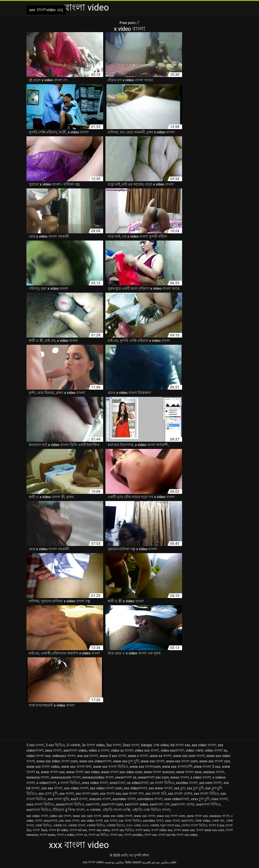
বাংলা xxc (116, 835)
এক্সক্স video (202, 821)
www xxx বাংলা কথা (76, 767)
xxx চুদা (180, 788)
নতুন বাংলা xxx (170, 825)
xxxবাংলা (93, 804)
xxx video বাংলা (76, 788)
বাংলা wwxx (47, 835)
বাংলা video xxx (162, 830)
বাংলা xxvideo (134, 835)
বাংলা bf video (59, 830)
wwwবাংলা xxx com (153, 777)
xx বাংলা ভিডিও (162, 783)
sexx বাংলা (53, 750)
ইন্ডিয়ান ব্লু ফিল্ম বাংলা (69, 810)
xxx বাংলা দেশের (180, 794)
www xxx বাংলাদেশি (177, 767)
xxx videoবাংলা (135, 788)
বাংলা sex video (99, 830)
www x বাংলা (138, 756)
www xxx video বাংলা (118, 816)
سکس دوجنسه (114, 862)
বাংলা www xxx (184, 830)
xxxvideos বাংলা (150, 799)
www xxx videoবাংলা (95, 761)
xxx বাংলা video (93, 862)
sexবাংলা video (75, 750)
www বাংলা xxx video (83, 772)
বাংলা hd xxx (78, 830)
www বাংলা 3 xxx (207, 767)
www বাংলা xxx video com (122, 772)
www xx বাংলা (161, 756)
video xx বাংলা (122, 750)
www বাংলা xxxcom (159, 772)
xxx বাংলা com (87, 794)
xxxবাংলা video (136, 804)
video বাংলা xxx (39, 756)
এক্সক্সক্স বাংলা (76, 825)
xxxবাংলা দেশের (183, 804)
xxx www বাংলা (161, 788)
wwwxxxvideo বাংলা (98, 777)
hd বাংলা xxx (180, 745)
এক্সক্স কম (218, 821)
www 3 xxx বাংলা (113, 756)
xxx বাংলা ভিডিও (130, 821)
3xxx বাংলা (131, 745)
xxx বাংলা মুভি (59, 799)
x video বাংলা (201, 777)
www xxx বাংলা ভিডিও (111, 767)
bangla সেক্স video (155, 745)
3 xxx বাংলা (35, 745)
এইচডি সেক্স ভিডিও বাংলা (151, 810)
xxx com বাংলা (210, 783)
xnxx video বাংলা (95, 783)
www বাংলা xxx (53, 772)
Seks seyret (133, 862)
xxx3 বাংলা (79, 799)
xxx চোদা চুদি (48, 794)
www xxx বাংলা (152, 761)
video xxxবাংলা (172, 750)
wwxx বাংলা (180, 777)
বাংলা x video (66, 835)
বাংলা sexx (143, 830)
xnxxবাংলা (118, 783)
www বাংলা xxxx (189, 772)
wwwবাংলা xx (126, 777)
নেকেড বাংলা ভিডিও (194, 825)
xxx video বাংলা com (106, 788)
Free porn (128, 22)
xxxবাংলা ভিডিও (39, 810)
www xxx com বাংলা (189, 756)
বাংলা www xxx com (210, 830)
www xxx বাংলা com (182, 761)
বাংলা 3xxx (40, 830)
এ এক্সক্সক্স (93, 810)
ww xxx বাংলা (88, 756)
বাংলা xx (81, 835)
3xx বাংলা (114, 745)
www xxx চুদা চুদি (126, 761)
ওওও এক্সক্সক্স (150, 825)
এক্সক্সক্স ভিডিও (96, 825)
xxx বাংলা (67, 794)
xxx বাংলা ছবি (156, 794)
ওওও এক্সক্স (133, 825)
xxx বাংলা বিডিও (206, 794)
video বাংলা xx (216, 750)
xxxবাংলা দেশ (160, 804)
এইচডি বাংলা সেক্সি (116, 810)
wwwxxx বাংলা (38, 777)
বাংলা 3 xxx (216, 825)
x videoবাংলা (46, 783)
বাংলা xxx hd (167, 835)
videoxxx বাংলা (64, 756)
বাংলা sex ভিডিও (122, 830)
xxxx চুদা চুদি (200, 799)
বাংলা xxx (150, 835)
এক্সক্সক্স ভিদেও (115, 825)
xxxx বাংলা (220, 799)
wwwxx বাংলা (214, 772)
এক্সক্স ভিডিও (43, 825)
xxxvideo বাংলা (124, 799)
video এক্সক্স (194, 750)
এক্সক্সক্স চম (60, 825)
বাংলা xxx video (187, 835)
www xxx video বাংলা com (57, 761)
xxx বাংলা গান (133, 794)
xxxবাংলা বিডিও (208, 804)
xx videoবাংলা (138, 783)
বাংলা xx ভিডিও (99, 835)
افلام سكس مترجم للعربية (159, 862)
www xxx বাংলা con (215, 761)
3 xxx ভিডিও (55, 745)
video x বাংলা (99, 750)
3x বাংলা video (93, 745)
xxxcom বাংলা (100, 799)
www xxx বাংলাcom (145, 767)
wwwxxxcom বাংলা (66, 777)
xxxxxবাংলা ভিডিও (70, 804)
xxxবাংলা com (112, 804)
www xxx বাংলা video (43, 767)
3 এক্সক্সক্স (73, 745)
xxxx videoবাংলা (177, 799)
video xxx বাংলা (147, 750)
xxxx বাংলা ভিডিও (40, 804)
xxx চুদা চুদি (195, 788)
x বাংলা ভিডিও (69, 783)
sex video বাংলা (204, 745)
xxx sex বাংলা (52, 788)
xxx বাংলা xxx (111, 794)
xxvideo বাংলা (187, 783)
